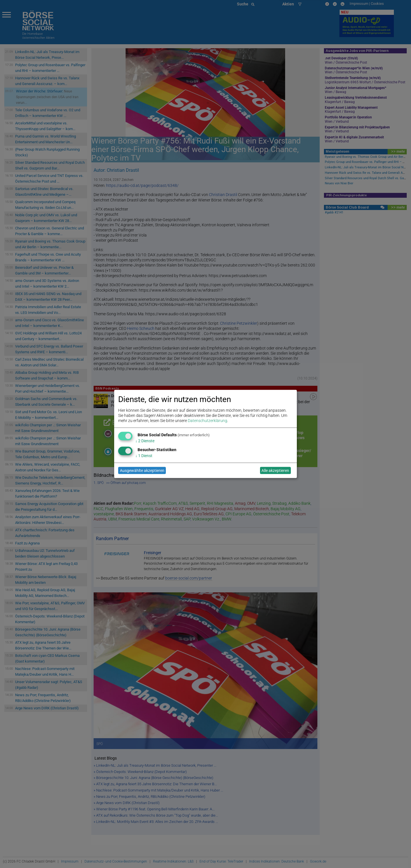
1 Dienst (144, 456)
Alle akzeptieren (275, 471)
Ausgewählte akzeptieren (142, 471)
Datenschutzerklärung (207, 421)
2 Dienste (145, 441)
